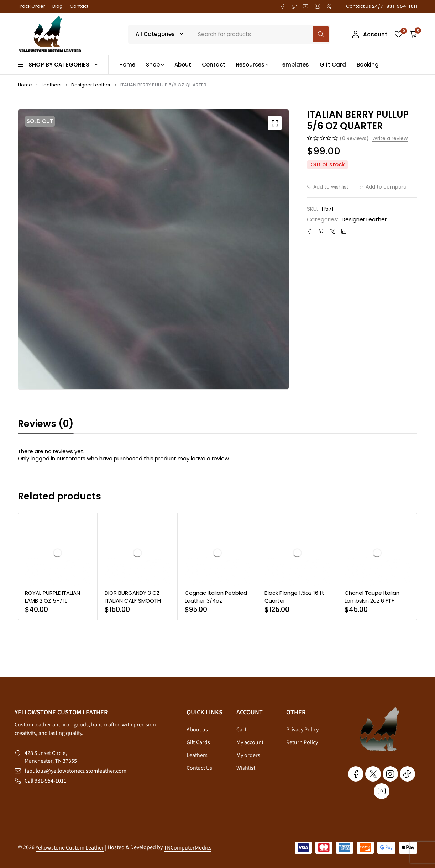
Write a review (390, 139)
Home (25, 85)
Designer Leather (91, 85)
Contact (79, 6)
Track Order (32, 6)
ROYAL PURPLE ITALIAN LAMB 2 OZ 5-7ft (53, 597)
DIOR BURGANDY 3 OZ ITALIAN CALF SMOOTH (133, 597)
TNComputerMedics (188, 848)
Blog (57, 6)
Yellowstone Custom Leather (70, 848)
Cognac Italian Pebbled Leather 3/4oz (216, 597)
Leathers (52, 85)
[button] (275, 123)
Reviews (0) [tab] (46, 424)
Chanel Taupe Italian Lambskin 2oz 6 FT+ (372, 597)
